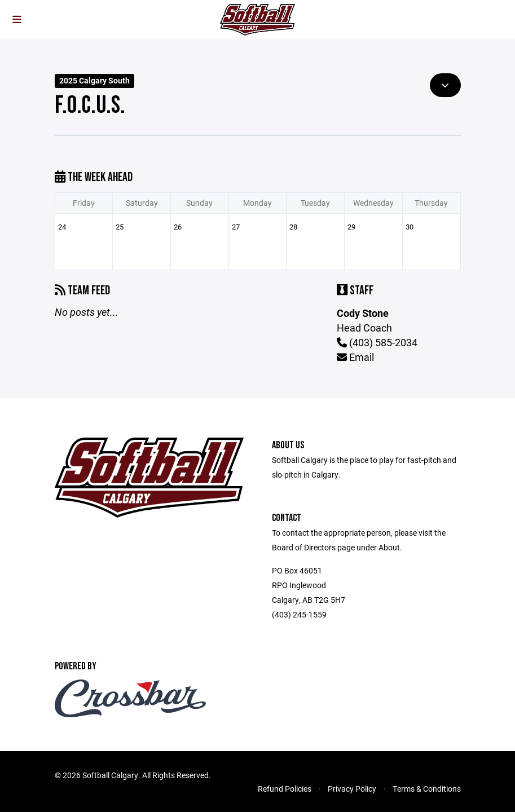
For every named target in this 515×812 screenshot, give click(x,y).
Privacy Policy (352, 789)
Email (355, 357)
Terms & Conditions (427, 789)
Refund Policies (285, 789)
